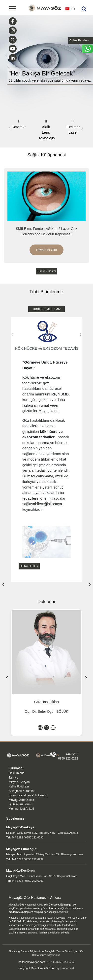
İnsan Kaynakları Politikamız (27, 795)
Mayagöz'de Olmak (21, 800)
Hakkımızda (16, 773)
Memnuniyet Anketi (21, 809)
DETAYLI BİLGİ (29, 566)
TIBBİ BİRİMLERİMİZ (46, 309)
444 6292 (72, 754)
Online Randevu (79, 40)
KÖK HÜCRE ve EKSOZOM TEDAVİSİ (47, 335)
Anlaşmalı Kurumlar (22, 791)
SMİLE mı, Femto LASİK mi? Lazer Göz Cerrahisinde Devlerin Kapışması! (46, 231)
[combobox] (70, 10)
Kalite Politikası (19, 786)
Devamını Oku (46, 250)
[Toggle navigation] (12, 8)
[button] (82, 129)
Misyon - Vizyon (19, 782)
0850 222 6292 (68, 759)
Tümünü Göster (46, 271)
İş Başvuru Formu (20, 804)
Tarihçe (14, 778)
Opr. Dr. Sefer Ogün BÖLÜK (46, 711)
